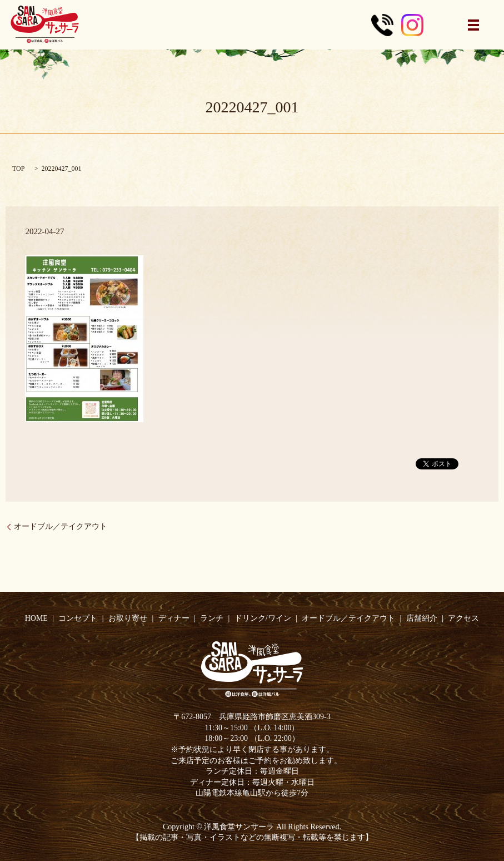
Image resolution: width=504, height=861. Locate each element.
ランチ (212, 618)
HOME (36, 618)
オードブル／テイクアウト (61, 526)
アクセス (463, 618)
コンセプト (78, 618)
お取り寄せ (128, 618)
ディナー (174, 618)
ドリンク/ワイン (263, 618)
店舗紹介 (422, 618)
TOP (18, 169)
